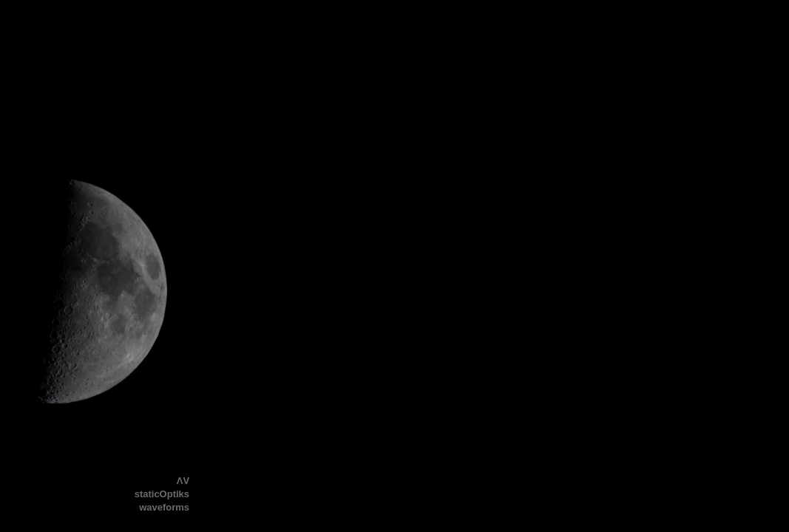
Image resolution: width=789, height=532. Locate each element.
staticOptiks (162, 494)
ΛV (183, 481)
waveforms (164, 507)
